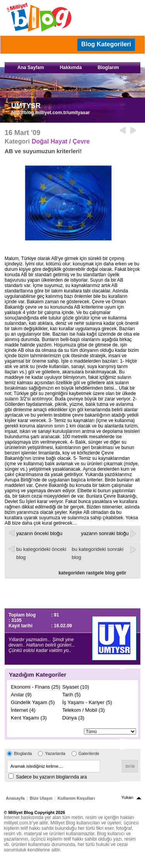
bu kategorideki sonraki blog (98, 553)
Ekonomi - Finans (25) (36, 687)
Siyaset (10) (76, 687)
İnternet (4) (23, 710)
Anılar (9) (21, 695)
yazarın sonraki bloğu (105, 533)
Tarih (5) (72, 695)
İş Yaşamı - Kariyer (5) (87, 702)
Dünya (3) (73, 718)
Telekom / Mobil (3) (84, 710)
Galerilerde (89, 753)
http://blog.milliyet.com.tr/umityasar (50, 113)
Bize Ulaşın (41, 798)
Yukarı (127, 797)
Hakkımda (71, 68)
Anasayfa (15, 798)
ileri (133, 131)
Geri (123, 131)
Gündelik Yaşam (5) (33, 702)
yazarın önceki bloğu (39, 533)
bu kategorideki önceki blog (41, 553)
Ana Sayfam (31, 68)
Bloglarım (108, 68)
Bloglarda (23, 753)
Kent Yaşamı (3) (29, 718)
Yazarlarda (55, 753)
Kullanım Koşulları (76, 798)
